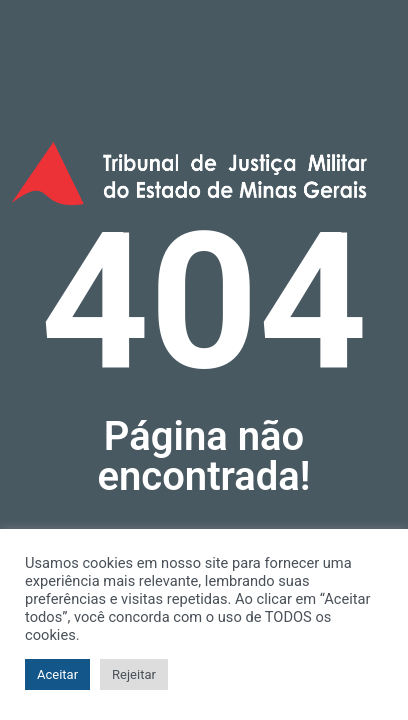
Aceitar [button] (57, 674)
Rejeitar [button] (134, 674)
